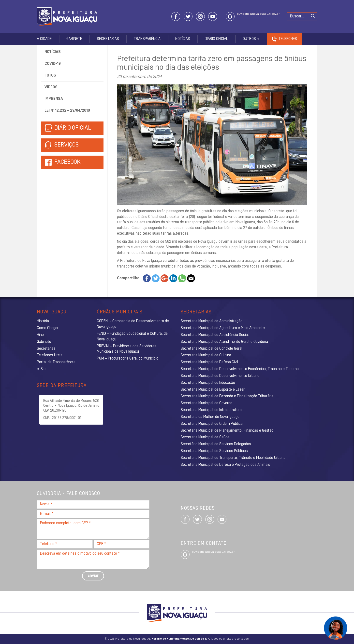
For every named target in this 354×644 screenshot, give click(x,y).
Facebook (67, 162)
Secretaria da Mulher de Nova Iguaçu (210, 417)
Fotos (50, 76)
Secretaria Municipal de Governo (206, 403)
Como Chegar (48, 328)
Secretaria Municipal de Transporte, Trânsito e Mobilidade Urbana (233, 458)
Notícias (183, 39)
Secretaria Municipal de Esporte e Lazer (213, 390)
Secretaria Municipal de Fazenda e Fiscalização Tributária (227, 396)
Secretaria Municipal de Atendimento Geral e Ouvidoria (224, 342)
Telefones (288, 39)
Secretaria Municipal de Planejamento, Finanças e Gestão (227, 431)
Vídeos (51, 87)
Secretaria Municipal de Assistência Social (215, 335)
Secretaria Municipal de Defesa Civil (209, 362)
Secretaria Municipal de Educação (208, 383)
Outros (251, 39)
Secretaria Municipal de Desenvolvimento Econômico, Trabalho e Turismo (240, 369)
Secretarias (108, 39)
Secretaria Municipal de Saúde (205, 437)
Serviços (62, 145)
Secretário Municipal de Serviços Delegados (216, 444)
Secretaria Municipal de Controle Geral (212, 349)
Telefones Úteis (50, 355)
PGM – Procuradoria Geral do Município (128, 359)
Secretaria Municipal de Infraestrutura (211, 410)
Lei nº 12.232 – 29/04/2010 (67, 111)
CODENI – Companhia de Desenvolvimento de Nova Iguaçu (133, 324)
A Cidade (44, 39)
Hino (40, 335)
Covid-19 (53, 64)
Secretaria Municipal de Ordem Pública (212, 424)
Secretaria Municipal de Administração (212, 321)
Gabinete (74, 39)
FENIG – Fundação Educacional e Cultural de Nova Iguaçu (132, 337)
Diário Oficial (216, 39)
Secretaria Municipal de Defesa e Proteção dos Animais (225, 465)
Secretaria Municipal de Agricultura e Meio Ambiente (223, 328)
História (43, 321)
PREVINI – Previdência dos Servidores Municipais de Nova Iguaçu (127, 349)
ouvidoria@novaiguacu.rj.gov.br (258, 14)
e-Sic (41, 369)
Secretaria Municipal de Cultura (206, 355)
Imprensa (54, 99)
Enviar (93, 576)
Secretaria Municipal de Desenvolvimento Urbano (220, 376)
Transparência (147, 39)
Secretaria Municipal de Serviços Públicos (214, 451)
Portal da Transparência (56, 362)
